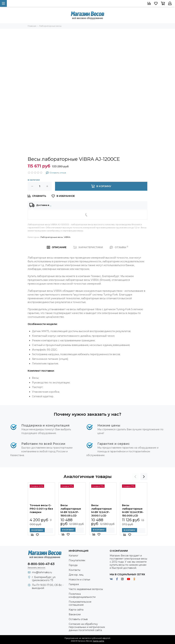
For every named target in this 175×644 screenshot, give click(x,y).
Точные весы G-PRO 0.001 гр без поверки (41, 509)
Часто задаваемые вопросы (86, 589)
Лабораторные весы (52, 237)
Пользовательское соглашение (80, 603)
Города (73, 565)
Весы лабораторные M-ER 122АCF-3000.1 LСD (102, 510)
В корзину (37, 530)
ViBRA (67, 237)
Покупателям (77, 560)
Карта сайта (76, 610)
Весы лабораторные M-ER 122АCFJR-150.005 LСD (133, 510)
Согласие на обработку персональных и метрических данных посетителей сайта (87, 627)
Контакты (75, 570)
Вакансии (75, 614)
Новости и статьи (79, 580)
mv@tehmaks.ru (42, 572)
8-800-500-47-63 (41, 564)
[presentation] (135, 477)
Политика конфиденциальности (82, 595)
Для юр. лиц (76, 575)
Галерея (74, 584)
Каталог (73, 556)
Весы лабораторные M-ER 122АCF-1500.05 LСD (71, 510)
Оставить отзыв (78, 619)
